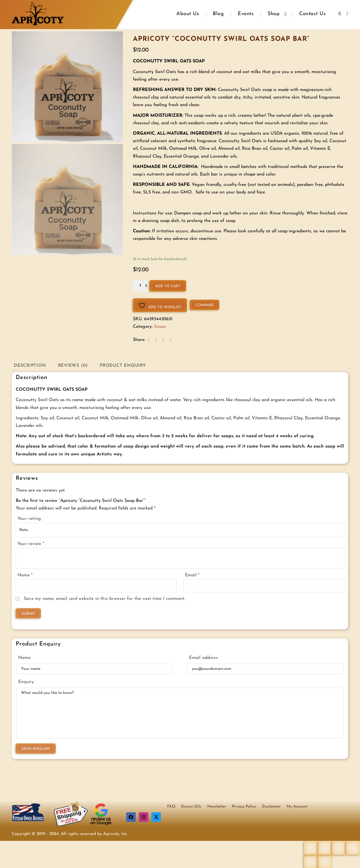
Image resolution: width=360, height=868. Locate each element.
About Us (188, 14)
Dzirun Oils (191, 806)
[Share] (339, 847)
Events (246, 14)
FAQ (171, 806)
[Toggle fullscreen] (325, 847)
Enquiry (26, 681)
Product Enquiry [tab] (127, 365)
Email (192, 574)
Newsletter (217, 806)
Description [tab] (31, 365)
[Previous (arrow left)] (311, 861)
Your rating (29, 518)
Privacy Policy (244, 806)
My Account (297, 806)
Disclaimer (271, 806)
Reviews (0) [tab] (75, 365)
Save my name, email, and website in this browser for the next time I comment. (105, 598)
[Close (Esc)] (353, 847)
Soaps (160, 325)
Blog (218, 14)
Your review (31, 543)
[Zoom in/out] (311, 847)
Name (25, 574)
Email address (203, 657)
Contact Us (312, 14)
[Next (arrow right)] (325, 861)
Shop (274, 14)
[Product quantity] (141, 284)
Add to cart (168, 285)
